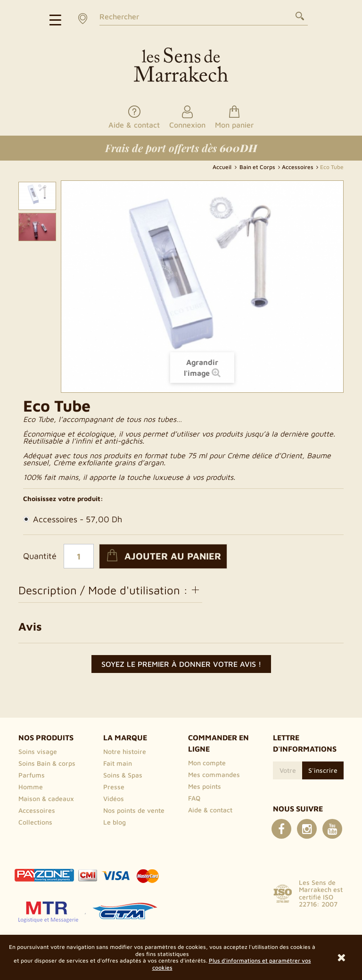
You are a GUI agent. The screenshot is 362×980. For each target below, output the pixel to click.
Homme (31, 787)
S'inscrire (323, 770)
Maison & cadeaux (46, 798)
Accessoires (73, 519)
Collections (35, 822)
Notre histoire (125, 751)
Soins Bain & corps (47, 763)
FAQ (194, 798)
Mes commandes (214, 774)
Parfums (32, 775)
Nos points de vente (134, 810)
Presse (114, 787)
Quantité (40, 556)
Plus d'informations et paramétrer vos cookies (232, 964)
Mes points (205, 786)
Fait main (118, 763)
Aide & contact (210, 810)
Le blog (115, 822)
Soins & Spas (123, 775)
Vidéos (114, 798)
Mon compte (207, 763)
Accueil (223, 167)
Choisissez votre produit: (63, 499)
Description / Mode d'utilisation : (110, 590)
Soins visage (38, 751)
